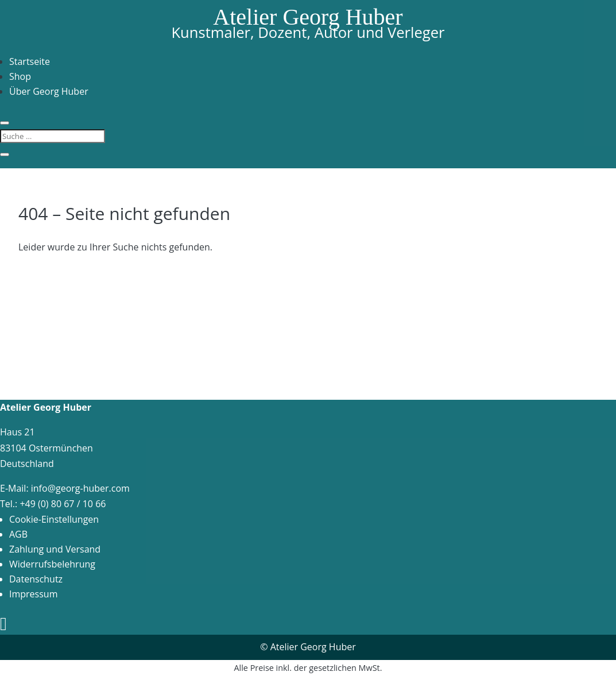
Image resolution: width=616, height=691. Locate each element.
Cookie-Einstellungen (54, 519)
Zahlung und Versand (55, 549)
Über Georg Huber (49, 91)
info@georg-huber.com (80, 488)
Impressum (33, 594)
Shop (20, 76)
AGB (18, 534)
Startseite (30, 61)
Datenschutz (36, 579)
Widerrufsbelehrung (52, 564)
